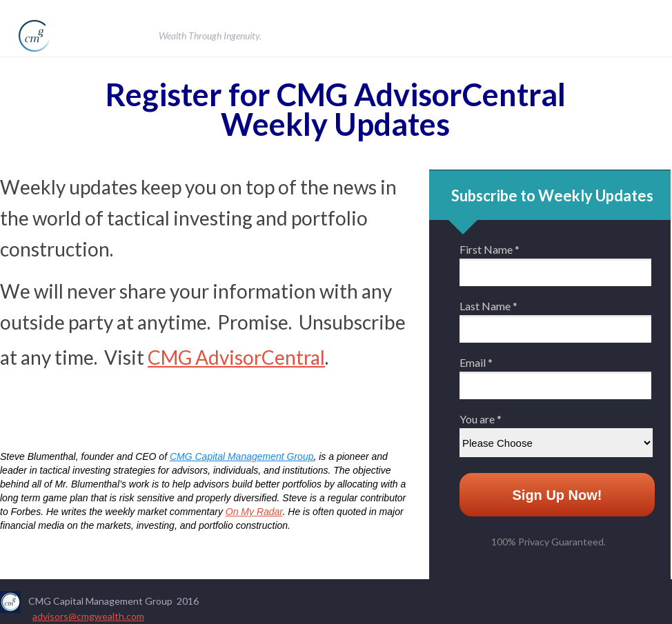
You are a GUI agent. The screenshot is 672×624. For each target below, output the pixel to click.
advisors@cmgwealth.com (88, 616)
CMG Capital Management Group (242, 456)
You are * (481, 419)
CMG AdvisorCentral (236, 357)
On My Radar (254, 512)
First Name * (490, 250)
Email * (476, 363)
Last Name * (488, 306)
